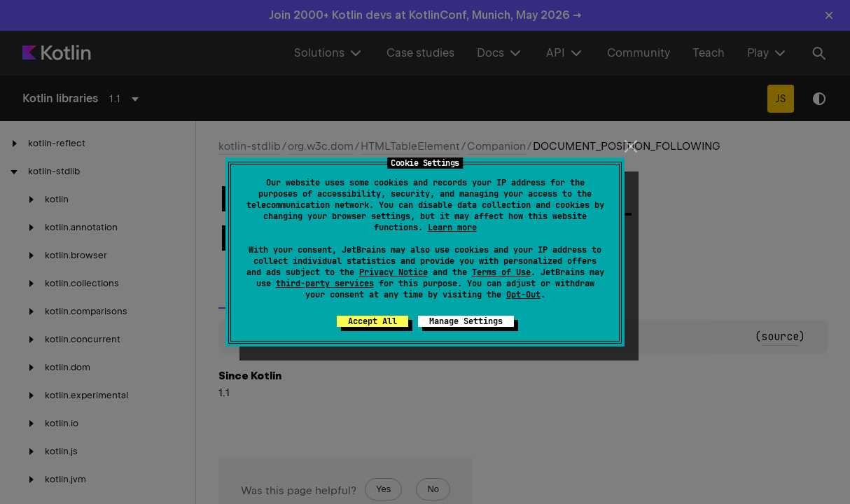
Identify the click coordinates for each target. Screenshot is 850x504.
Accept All (372, 321)
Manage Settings (466, 321)
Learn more (452, 227)
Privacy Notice (393, 272)
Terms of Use (501, 272)
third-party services (325, 283)
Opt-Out (523, 295)
